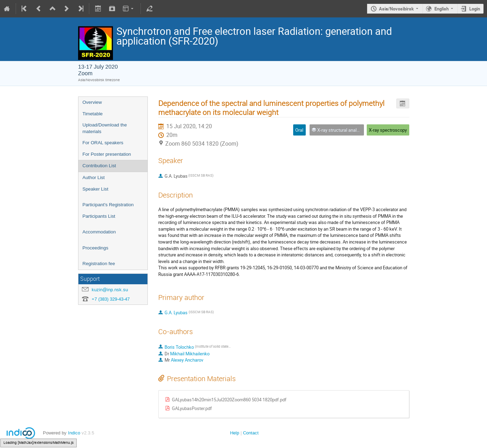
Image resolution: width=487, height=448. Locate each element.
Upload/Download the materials (105, 128)
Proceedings (96, 248)
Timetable (93, 114)
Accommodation (99, 232)
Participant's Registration (108, 205)
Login (475, 9)
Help (235, 433)
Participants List (99, 216)
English (442, 9)
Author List (94, 177)
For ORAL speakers (103, 143)
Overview (92, 102)
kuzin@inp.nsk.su (110, 290)
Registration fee (99, 264)
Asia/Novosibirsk (396, 9)
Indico (74, 433)
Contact (251, 433)
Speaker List (96, 189)
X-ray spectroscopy (388, 130)
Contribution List (99, 166)
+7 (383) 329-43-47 (111, 299)
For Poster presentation (107, 154)
